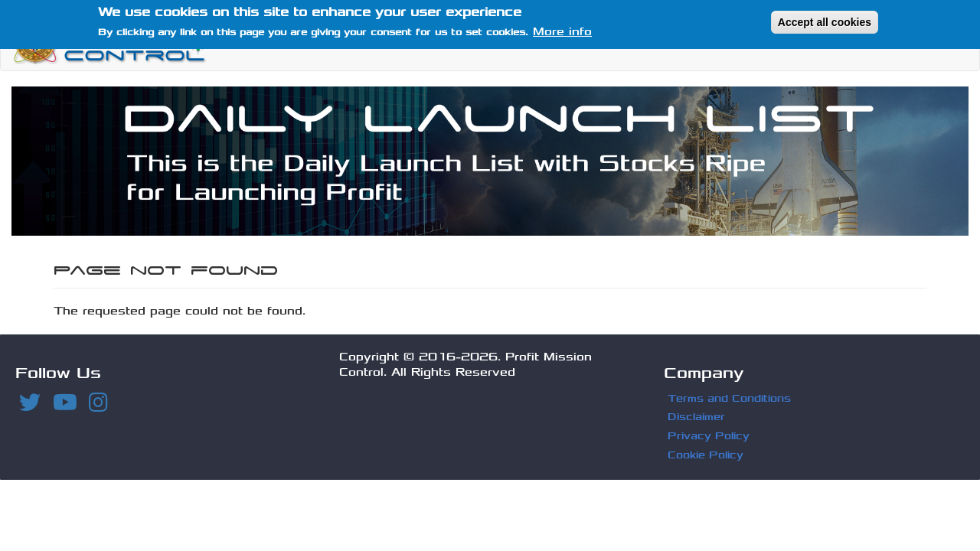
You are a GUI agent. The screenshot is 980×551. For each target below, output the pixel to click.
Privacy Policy (709, 436)
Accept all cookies (825, 18)
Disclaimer (696, 417)
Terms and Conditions (729, 398)
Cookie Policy (706, 455)
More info (562, 29)
